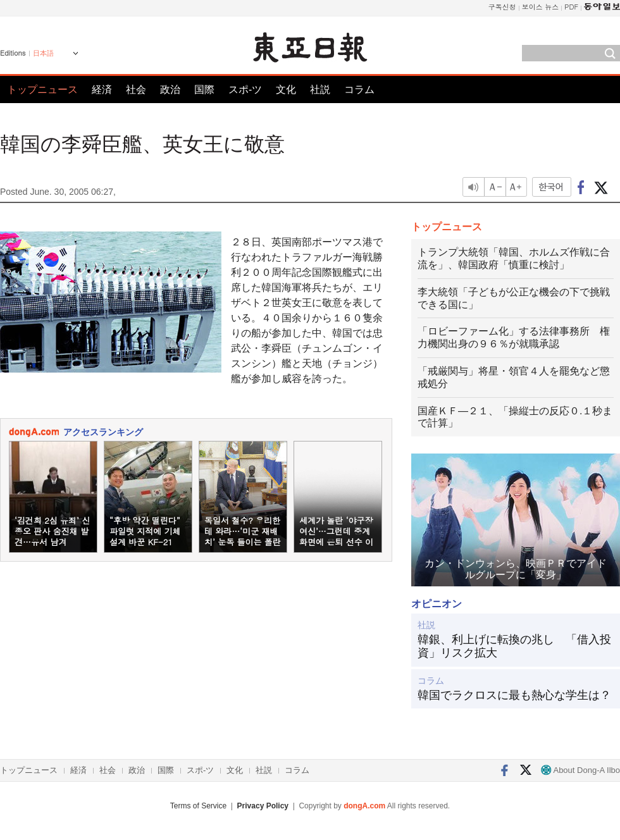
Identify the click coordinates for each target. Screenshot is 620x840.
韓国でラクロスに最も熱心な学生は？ (514, 695)
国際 (204, 90)
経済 (102, 90)
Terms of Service (198, 806)
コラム (359, 90)
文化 (286, 90)
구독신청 (502, 7)
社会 (136, 90)
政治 (170, 90)
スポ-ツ (245, 90)
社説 (320, 90)
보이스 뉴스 (541, 7)
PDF (571, 7)
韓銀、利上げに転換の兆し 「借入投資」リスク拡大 (514, 646)
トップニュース (42, 90)
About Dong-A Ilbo (580, 770)
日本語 (43, 53)
